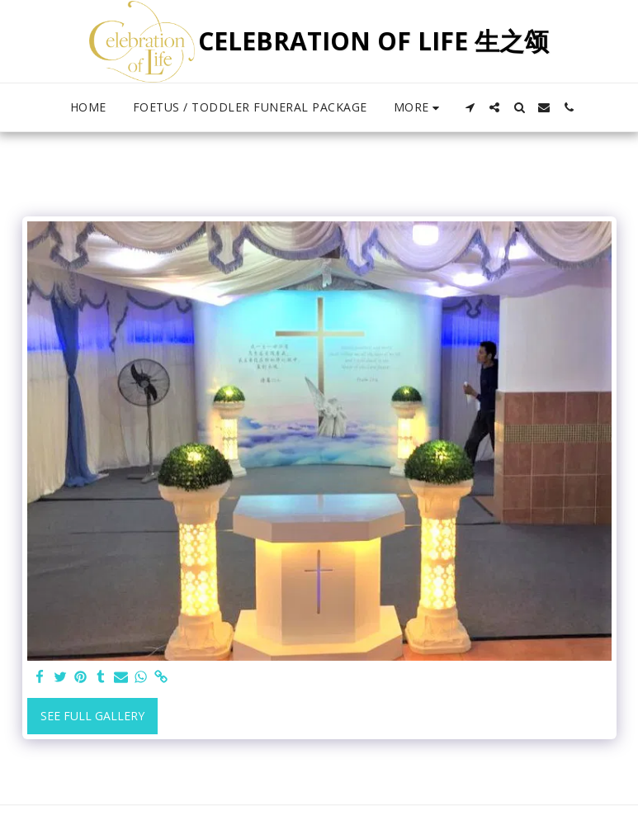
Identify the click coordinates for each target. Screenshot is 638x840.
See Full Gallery (92, 716)
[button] (470, 107)
